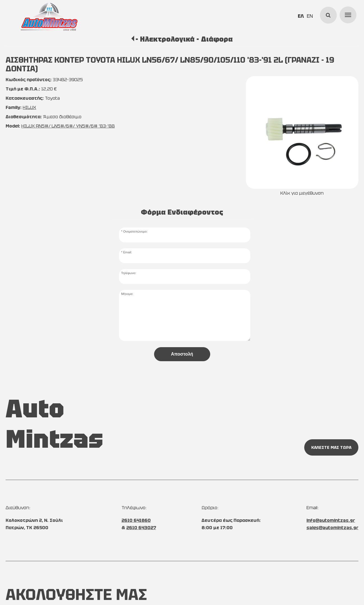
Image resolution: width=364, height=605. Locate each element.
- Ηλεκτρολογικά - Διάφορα (184, 39)
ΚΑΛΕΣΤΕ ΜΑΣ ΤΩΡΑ (331, 447)
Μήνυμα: (127, 294)
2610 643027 (141, 528)
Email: (128, 252)
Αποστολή (182, 354)
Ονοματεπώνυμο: (135, 231)
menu (347, 14)
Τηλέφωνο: (129, 273)
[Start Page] (49, 17)
